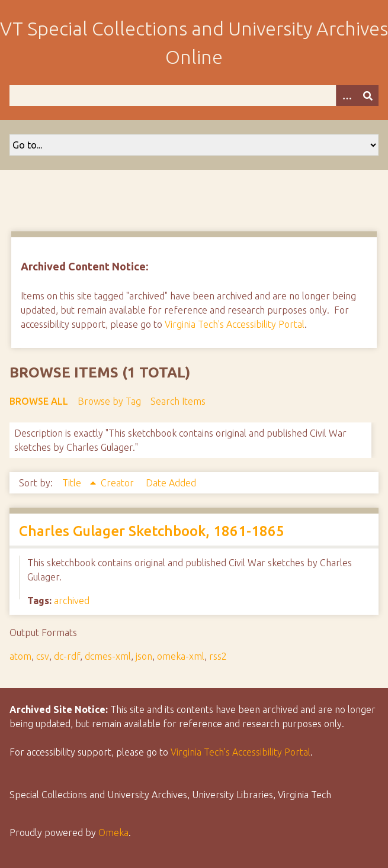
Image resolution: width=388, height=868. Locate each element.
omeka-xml (181, 656)
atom (20, 656)
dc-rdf (67, 656)
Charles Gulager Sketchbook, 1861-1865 (152, 531)
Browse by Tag (109, 401)
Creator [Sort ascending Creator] (118, 483)
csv (43, 656)
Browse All (39, 401)
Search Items (178, 401)
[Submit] (368, 96)
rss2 (218, 656)
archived (72, 601)
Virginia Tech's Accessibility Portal (235, 324)
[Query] (194, 96)
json (144, 656)
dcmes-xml (108, 656)
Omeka (113, 832)
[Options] (347, 96)
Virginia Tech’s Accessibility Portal (241, 752)
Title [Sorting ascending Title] (73, 483)
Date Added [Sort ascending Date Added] (171, 483)
